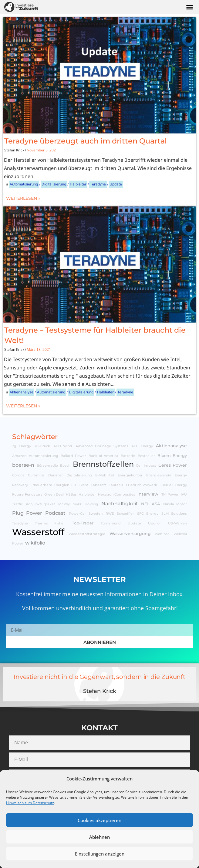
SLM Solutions (174, 514)
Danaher (56, 475)
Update (116, 184)
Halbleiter (78, 184)
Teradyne (98, 184)
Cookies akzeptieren (99, 820)
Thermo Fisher (50, 523)
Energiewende (159, 475)
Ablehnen (99, 837)
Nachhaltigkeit (120, 503)
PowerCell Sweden (86, 514)
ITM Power (170, 495)
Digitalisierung (54, 184)
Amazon (19, 456)
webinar (162, 534)
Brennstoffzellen (103, 464)
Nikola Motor (175, 504)
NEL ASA (151, 504)
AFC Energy (142, 446)
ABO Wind (63, 446)
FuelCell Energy (173, 485)
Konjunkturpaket (40, 504)
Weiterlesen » (23, 198)
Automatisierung (24, 184)
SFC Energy (148, 514)
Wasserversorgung (130, 534)
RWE (110, 514)
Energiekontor (130, 475)
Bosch (65, 466)
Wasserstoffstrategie (87, 534)
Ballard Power (73, 456)
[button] (190, 7)
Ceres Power (173, 465)
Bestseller (146, 456)
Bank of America (103, 456)
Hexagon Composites (117, 495)
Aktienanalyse (22, 392)
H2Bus (71, 495)
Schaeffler (125, 514)
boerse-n (23, 465)
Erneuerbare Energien (50, 485)
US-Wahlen (177, 523)
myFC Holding (85, 504)
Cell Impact (146, 466)
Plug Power (27, 513)
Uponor (155, 523)
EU (74, 485)
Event (83, 485)
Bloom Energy (172, 456)
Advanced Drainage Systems (102, 446)
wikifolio (35, 543)
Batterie (128, 456)
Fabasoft (98, 485)
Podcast (55, 513)
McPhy (64, 504)
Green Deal (54, 495)
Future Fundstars (27, 495)
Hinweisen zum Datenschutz (30, 803)
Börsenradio (47, 466)
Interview (148, 494)
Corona (18, 475)
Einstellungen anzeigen (100, 854)
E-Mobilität (105, 475)
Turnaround (111, 523)
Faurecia (116, 485)
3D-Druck (42, 446)
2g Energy (22, 446)
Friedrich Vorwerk (142, 485)
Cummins (36, 475)
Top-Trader (83, 523)
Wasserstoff (38, 532)
